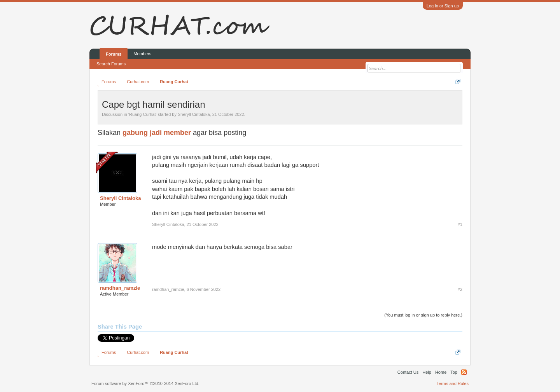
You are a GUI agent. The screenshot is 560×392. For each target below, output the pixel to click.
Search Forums (111, 64)
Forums (114, 54)
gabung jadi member (157, 133)
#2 (460, 289)
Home (441, 372)
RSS (464, 372)
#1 (460, 224)
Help (427, 372)
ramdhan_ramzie (120, 288)
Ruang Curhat (143, 114)
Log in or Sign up (443, 6)
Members (142, 54)
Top (454, 372)
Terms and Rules (452, 383)
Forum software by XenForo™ (145, 383)
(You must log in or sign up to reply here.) (423, 315)
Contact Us (408, 372)
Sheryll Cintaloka (194, 114)
